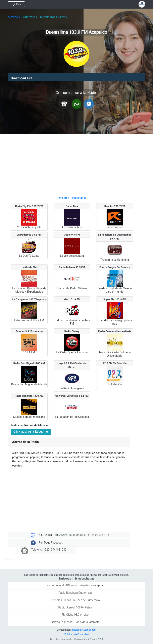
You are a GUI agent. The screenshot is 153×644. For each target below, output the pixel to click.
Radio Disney (72, 331)
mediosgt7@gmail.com (84, 630)
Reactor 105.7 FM (115, 206)
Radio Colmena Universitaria (115, 331)
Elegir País (15, 4)
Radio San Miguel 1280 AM (29, 363)
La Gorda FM (29, 267)
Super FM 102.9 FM (115, 299)
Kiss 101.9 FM (72, 299)
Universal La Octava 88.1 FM (72, 396)
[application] (76, 77)
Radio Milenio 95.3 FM (72, 267)
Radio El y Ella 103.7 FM (29, 206)
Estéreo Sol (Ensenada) (29, 331)
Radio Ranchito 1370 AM (29, 396)
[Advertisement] (72, 163)
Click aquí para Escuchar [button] (31, 431)
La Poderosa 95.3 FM (29, 235)
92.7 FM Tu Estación (115, 363)
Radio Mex (72, 206)
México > (14, 17)
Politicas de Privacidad (76, 634)
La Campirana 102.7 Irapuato (29, 299)
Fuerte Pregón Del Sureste (115, 267)
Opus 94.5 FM (72, 235)
